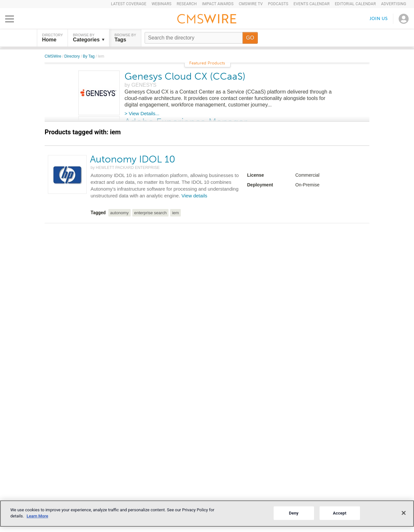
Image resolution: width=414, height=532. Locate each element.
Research (187, 4)
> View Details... (142, 113)
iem (175, 213)
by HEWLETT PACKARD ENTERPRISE (125, 168)
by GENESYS (141, 85)
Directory (73, 56)
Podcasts (278, 4)
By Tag (89, 56)
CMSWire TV (251, 4)
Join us (379, 19)
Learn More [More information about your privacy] (37, 516)
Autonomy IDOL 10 (133, 159)
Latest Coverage (129, 4)
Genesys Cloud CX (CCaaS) (185, 76)
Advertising (394, 4)
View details (194, 196)
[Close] (404, 513)
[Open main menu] (10, 19)
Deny (294, 513)
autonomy (120, 213)
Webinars (162, 4)
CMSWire (54, 56)
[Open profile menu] (404, 19)
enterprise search (150, 213)
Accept (340, 513)
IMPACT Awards (218, 4)
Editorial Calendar (355, 4)
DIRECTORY (52, 38)
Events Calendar (311, 4)
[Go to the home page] (207, 20)
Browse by (89, 38)
